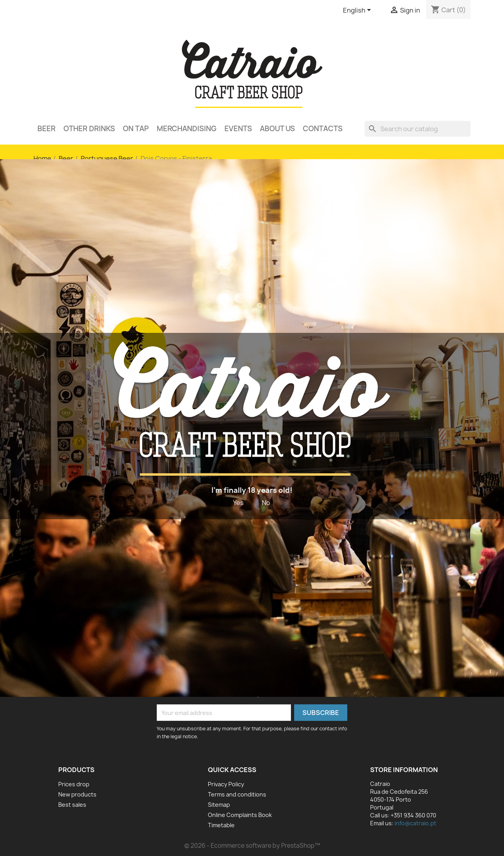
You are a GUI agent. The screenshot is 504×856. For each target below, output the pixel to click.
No (266, 503)
